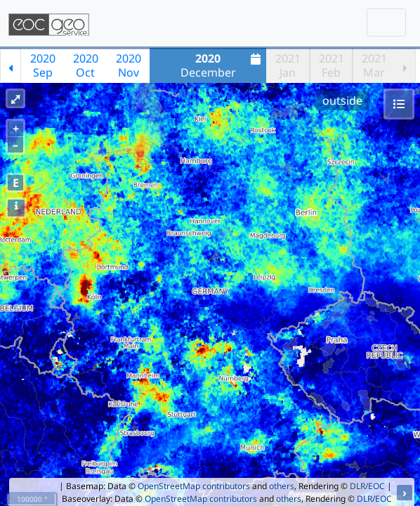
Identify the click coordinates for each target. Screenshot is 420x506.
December (223, 65)
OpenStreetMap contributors (194, 486)
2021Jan (288, 65)
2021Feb (332, 65)
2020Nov (129, 65)
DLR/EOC (367, 486)
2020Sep (43, 65)
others (282, 486)
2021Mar (374, 65)
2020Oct (86, 65)
